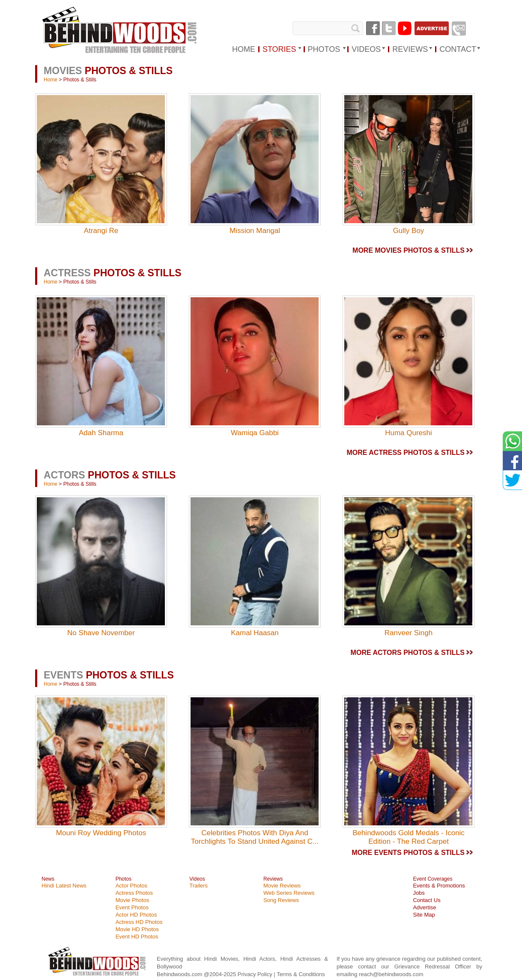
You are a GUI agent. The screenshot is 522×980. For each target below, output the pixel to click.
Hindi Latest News (64, 886)
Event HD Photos (137, 937)
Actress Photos (134, 893)
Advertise (424, 907)
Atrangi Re (101, 231)
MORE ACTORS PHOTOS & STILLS (408, 653)
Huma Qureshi (409, 433)
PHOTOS (324, 49)
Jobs (419, 893)
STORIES (279, 49)
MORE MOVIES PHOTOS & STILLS (409, 250)
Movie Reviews (282, 886)
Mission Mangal (255, 231)
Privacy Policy (256, 974)
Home (51, 80)
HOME (244, 49)
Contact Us (427, 900)
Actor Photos (131, 886)
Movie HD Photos (137, 929)
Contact (458, 49)
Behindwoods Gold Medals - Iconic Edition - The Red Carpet (409, 837)
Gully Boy (409, 231)
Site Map (424, 915)
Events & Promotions (439, 886)
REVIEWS (410, 49)
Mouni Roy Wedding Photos (101, 833)
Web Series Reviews (289, 893)
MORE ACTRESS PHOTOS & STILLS (406, 453)
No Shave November (101, 633)
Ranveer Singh (409, 633)
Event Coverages (433, 879)
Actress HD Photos (139, 922)
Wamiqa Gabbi (255, 433)
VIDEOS (366, 49)
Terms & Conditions (301, 974)
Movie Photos (133, 900)
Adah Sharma (101, 433)
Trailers (198, 886)
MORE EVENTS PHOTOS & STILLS (408, 853)
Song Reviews (281, 900)
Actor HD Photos (136, 915)
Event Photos (132, 907)
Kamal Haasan (255, 633)
